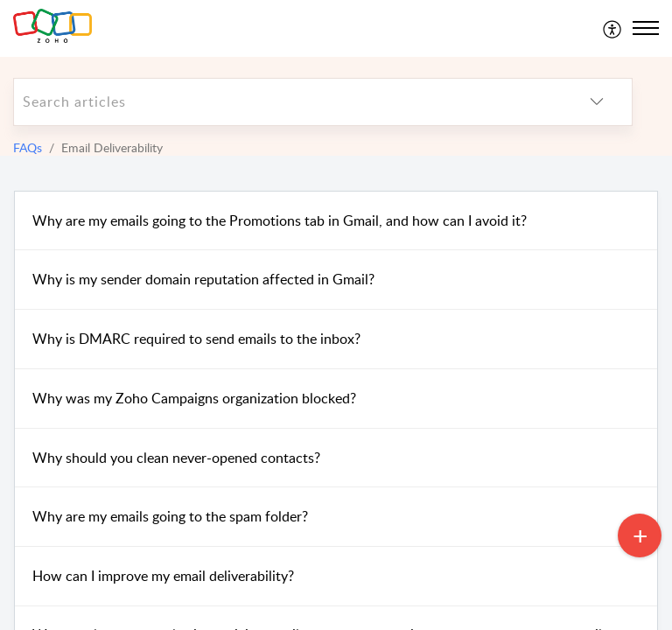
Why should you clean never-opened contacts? (176, 458)
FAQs (28, 147)
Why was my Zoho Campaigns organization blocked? (194, 398)
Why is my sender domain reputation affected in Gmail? (203, 279)
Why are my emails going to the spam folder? (170, 516)
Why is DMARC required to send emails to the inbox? (196, 339)
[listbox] (597, 102)
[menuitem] (613, 28)
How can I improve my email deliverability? (163, 576)
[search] (288, 102)
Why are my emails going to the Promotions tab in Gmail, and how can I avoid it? (280, 220)
